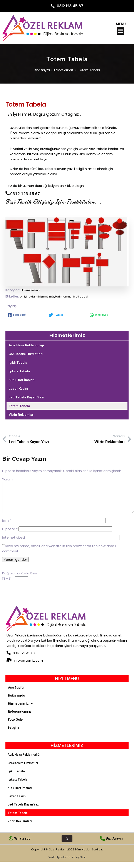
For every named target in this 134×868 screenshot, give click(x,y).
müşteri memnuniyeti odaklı (69, 297)
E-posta (10, 529)
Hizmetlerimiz (63, 70)
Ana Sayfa (42, 70)
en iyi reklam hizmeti (34, 297)
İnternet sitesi (13, 537)
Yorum (7, 479)
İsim (7, 520)
